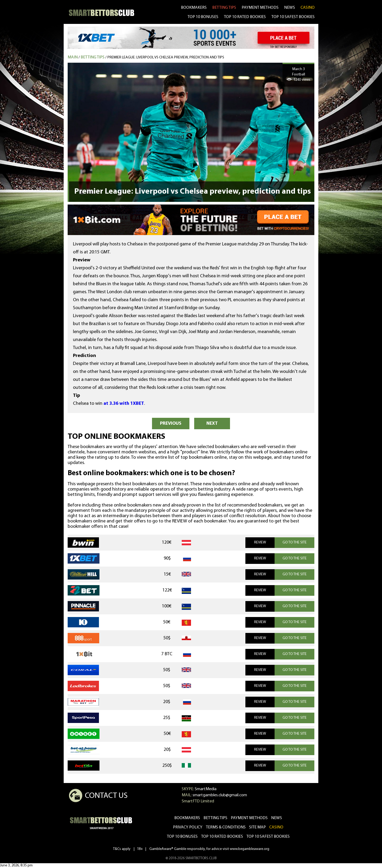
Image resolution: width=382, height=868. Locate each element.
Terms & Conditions (226, 827)
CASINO (308, 8)
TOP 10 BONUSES (203, 17)
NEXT (212, 424)
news (290, 8)
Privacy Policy (188, 827)
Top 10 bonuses (182, 837)
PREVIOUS (171, 424)
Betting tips (93, 57)
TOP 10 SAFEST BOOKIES (293, 17)
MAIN (73, 57)
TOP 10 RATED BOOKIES (245, 17)
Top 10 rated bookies (222, 837)
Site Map (257, 827)
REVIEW (260, 542)
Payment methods (260, 8)
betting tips (224, 8)
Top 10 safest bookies (268, 837)
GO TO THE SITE (295, 542)
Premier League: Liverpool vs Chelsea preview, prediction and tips (166, 58)
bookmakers (194, 8)
